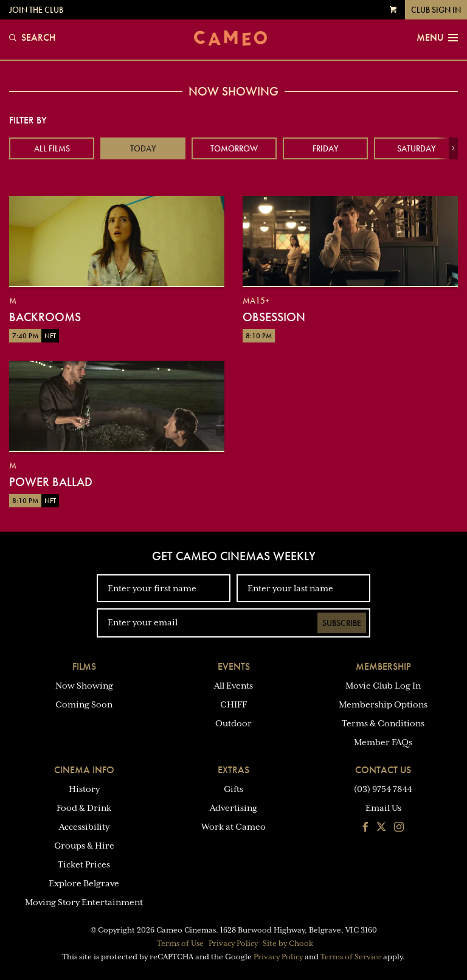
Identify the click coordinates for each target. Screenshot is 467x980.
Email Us (383, 808)
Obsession (274, 317)
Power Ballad (51, 482)
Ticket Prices (84, 864)
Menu (437, 38)
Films (84, 666)
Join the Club (36, 10)
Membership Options (383, 704)
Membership (383, 666)
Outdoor (233, 723)
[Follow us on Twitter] (381, 828)
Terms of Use (180, 944)
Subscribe (342, 623)
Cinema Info (84, 770)
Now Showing (84, 686)
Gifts (233, 789)
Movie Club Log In (383, 686)
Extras (233, 770)
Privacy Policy (233, 944)
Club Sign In (436, 10)
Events (234, 666)
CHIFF (233, 704)
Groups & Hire (84, 846)
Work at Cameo (233, 827)
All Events (233, 686)
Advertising (233, 808)
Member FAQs (383, 742)
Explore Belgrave (84, 883)
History (84, 789)
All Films (52, 148)
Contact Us (383, 770)
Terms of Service (351, 957)
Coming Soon (84, 704)
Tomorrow (234, 148)
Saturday (417, 148)
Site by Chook (288, 944)
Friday (326, 148)
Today (143, 148)
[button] (453, 148)
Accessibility (84, 827)
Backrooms (45, 317)
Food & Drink (84, 808)
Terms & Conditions (383, 723)
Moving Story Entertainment (84, 902)
